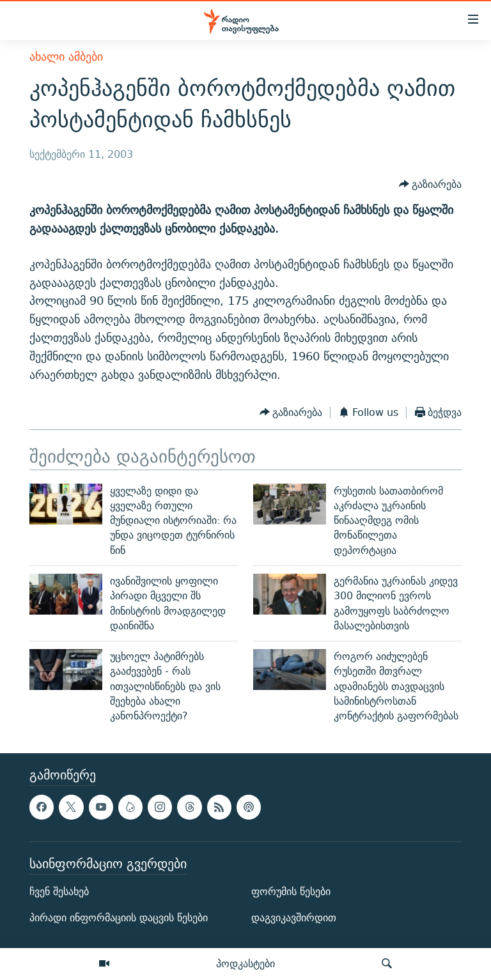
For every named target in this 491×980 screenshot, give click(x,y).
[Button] (431, 184)
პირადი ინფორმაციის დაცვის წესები (119, 918)
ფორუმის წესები (291, 892)
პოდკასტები (245, 963)
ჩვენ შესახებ (59, 892)
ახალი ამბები (66, 57)
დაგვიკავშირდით (294, 918)
